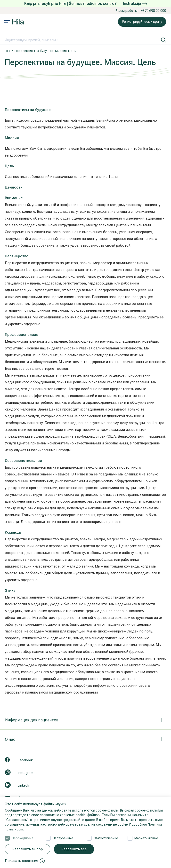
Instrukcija (135, 4)
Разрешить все (74, 849)
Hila (8, 51)
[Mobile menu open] (7, 23)
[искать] (163, 40)
